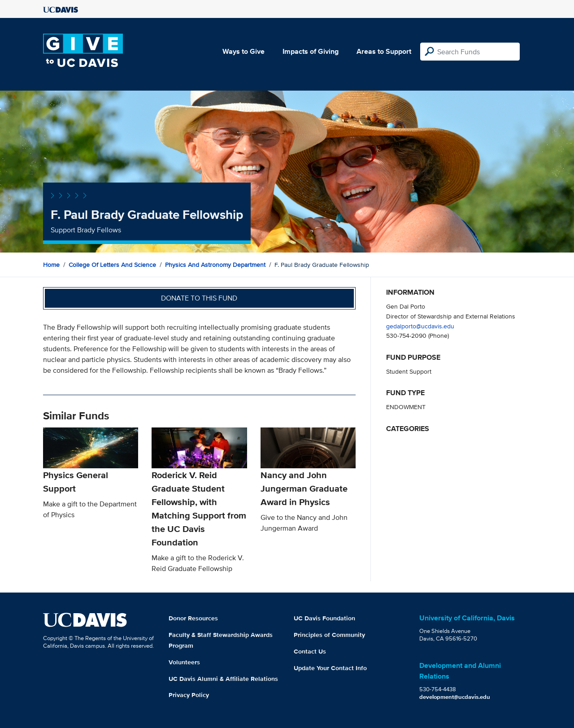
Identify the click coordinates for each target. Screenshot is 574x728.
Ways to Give (244, 51)
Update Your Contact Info (330, 668)
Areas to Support (384, 51)
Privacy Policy (189, 695)
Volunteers (184, 662)
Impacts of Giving (311, 51)
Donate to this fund (199, 298)
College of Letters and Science (112, 265)
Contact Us (310, 651)
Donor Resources (193, 618)
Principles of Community (329, 635)
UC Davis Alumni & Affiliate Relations (223, 679)
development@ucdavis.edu (455, 697)
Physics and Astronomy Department (215, 265)
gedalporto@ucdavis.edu (420, 326)
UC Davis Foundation (324, 618)
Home (51, 265)
